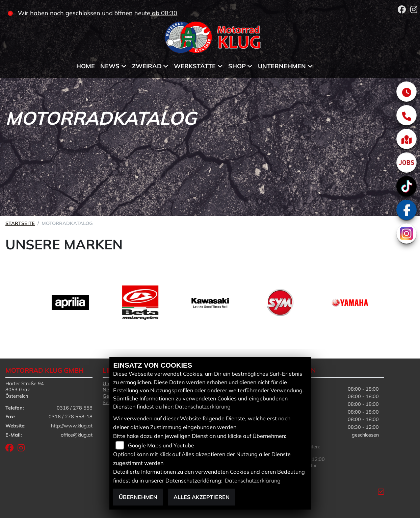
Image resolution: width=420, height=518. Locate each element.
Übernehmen (138, 497)
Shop (237, 66)
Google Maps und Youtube (161, 445)
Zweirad (147, 66)
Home (86, 66)
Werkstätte (195, 66)
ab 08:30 (164, 13)
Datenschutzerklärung (203, 406)
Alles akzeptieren (202, 497)
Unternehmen (282, 66)
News (110, 66)
